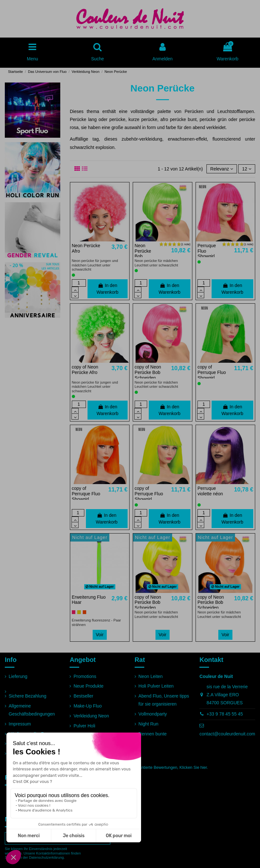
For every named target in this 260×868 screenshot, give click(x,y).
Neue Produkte (88, 686)
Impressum (20, 724)
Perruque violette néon (210, 491)
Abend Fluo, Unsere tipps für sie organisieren (164, 700)
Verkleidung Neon (91, 716)
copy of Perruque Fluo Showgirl (212, 372)
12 (247, 169)
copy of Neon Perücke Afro (85, 370)
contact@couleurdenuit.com (227, 734)
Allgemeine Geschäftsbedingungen (32, 710)
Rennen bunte (153, 734)
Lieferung (18, 676)
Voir (100, 635)
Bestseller (83, 696)
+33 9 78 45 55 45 (225, 714)
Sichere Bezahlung (28, 696)
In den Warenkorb (107, 289)
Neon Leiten (151, 676)
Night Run (148, 724)
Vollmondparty (153, 714)
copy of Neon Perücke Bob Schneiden (148, 372)
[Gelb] (79, 612)
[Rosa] (74, 612)
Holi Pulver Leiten (156, 686)
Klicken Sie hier (193, 768)
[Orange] (84, 612)
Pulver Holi (84, 726)
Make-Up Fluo (88, 706)
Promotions (85, 676)
